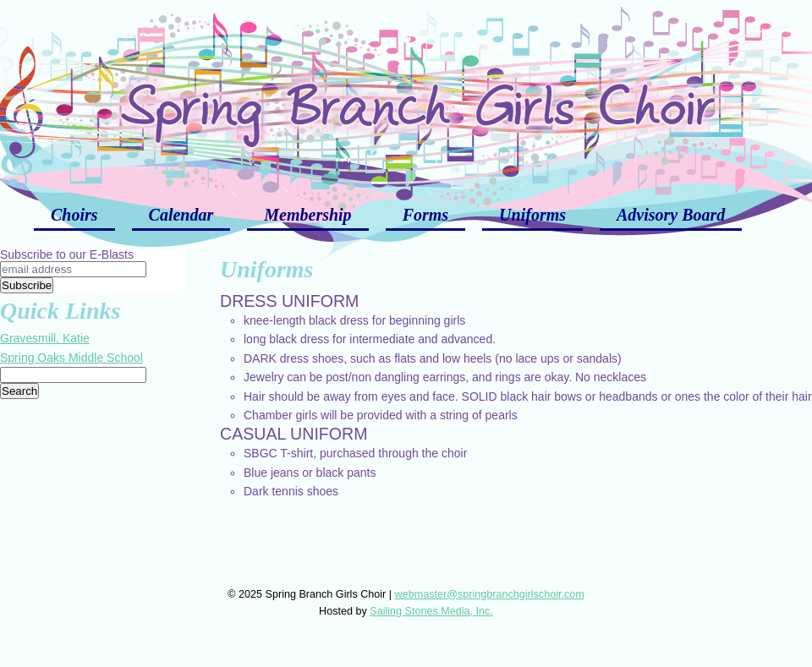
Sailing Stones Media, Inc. (431, 611)
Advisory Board (671, 215)
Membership (307, 215)
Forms (425, 215)
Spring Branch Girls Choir (406, 93)
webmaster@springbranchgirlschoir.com (490, 594)
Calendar (181, 215)
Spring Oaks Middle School (71, 358)
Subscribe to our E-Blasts (67, 254)
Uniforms (532, 215)
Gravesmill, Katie (45, 338)
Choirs (74, 215)
